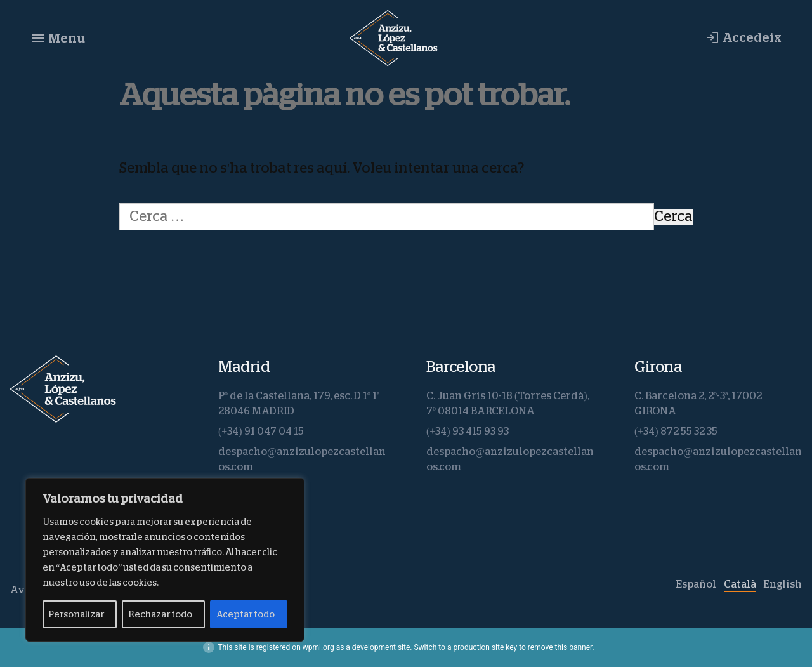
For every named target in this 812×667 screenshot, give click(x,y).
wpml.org (318, 647)
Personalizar (76, 614)
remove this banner (560, 647)
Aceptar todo (246, 614)
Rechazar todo (160, 614)
